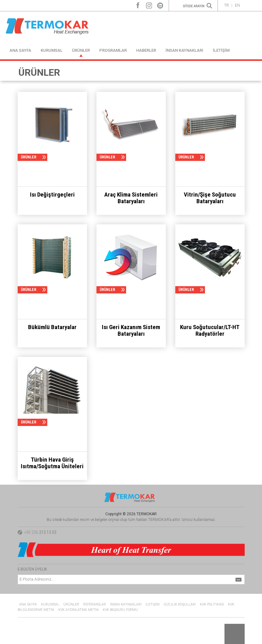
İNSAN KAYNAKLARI (184, 50)
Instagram (149, 4)
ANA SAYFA (20, 50)
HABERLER (146, 50)
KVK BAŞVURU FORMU (120, 610)
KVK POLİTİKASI (212, 604)
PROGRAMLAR (113, 50)
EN (237, 5)
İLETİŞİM (221, 50)
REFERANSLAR (95, 604)
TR (227, 5)
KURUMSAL (52, 50)
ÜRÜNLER (81, 50)
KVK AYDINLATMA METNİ (79, 610)
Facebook (138, 4)
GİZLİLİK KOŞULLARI (180, 604)
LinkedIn (160, 4)
